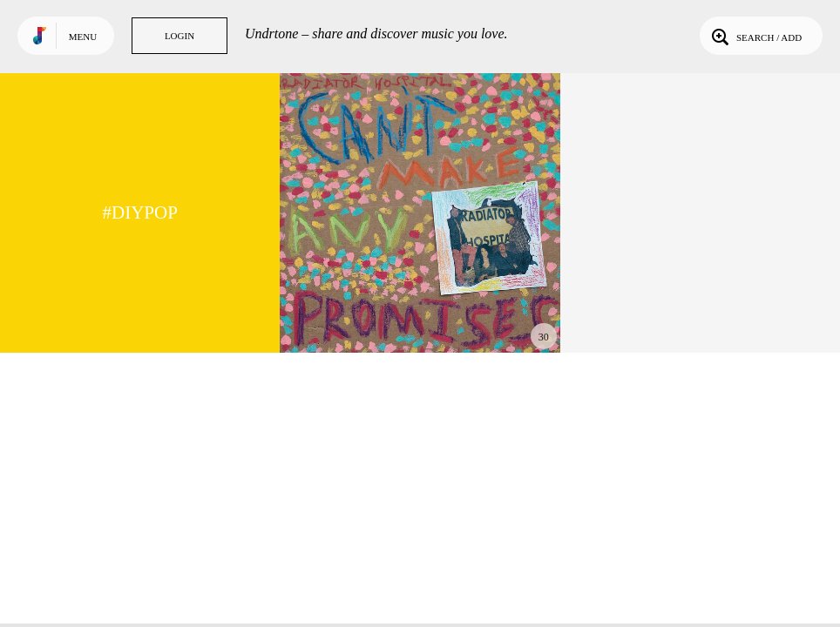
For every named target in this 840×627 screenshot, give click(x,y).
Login (180, 36)
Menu (83, 37)
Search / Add (755, 36)
